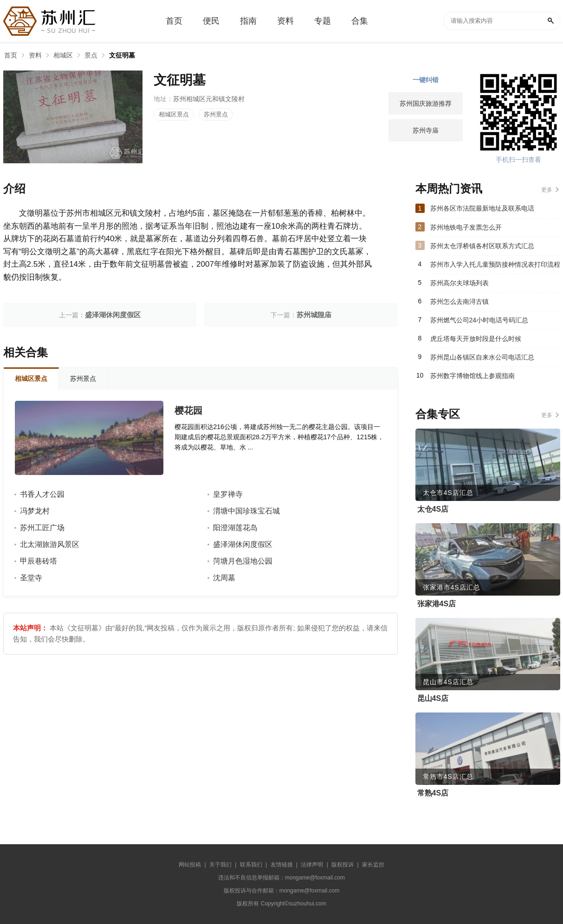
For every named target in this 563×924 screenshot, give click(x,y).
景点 (91, 55)
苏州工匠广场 (42, 528)
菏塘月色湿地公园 (243, 561)
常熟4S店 (433, 793)
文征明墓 (122, 55)
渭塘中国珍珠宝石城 (246, 511)
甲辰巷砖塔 (39, 561)
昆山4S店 (433, 698)
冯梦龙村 (35, 511)
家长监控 (373, 865)
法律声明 (312, 865)
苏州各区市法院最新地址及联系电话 (482, 208)
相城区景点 (174, 114)
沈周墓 (224, 578)
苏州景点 (216, 114)
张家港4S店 (437, 604)
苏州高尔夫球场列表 (459, 283)
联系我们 (251, 865)
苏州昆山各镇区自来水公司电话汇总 (482, 357)
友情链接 (282, 865)
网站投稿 (190, 865)
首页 (11, 55)
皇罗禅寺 (228, 494)
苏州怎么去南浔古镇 (459, 302)
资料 (35, 55)
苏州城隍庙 (314, 315)
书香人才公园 (42, 494)
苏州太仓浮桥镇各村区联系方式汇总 (482, 246)
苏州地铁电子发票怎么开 (466, 227)
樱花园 (188, 411)
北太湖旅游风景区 (50, 544)
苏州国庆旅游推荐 (426, 103)
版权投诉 (343, 865)
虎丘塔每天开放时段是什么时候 (476, 339)
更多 (547, 190)
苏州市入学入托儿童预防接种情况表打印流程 (495, 264)
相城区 (63, 55)
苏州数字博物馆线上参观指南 (472, 376)
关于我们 (220, 865)
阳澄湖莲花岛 (235, 528)
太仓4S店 (433, 509)
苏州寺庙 (426, 130)
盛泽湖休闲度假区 (113, 315)
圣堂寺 (31, 578)
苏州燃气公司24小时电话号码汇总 (479, 320)
